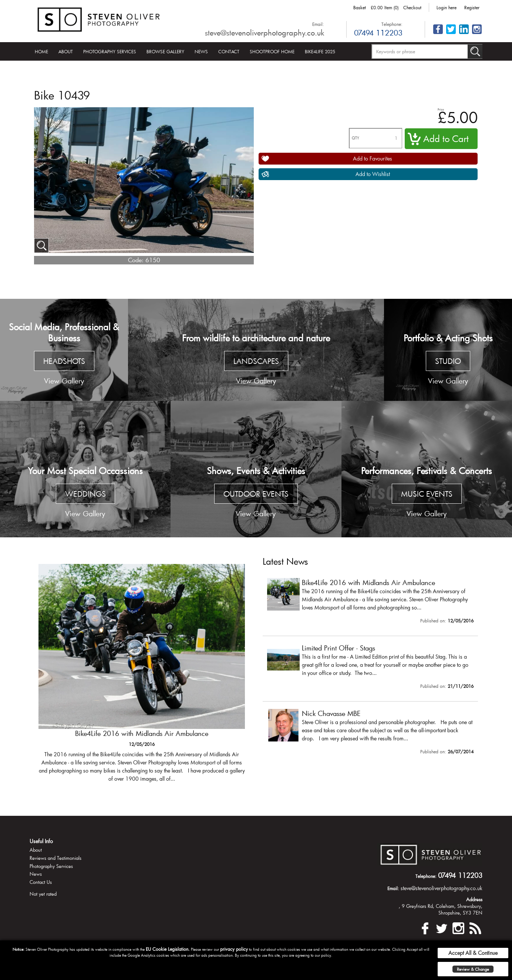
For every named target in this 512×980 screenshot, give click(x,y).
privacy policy (234, 949)
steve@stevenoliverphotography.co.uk (265, 33)
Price (441, 109)
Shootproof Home (272, 51)
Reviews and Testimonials (55, 858)
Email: (318, 24)
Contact (229, 51)
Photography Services (110, 51)
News (201, 51)
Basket (360, 7)
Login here (447, 7)
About (66, 51)
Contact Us (41, 882)
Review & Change (473, 969)
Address (474, 899)
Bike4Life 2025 (320, 51)
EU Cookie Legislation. (168, 949)
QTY (356, 138)
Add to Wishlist (373, 174)
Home (41, 51)
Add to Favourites (373, 158)
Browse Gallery (165, 51)
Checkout (412, 7)
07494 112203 (378, 33)
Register (472, 7)
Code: (136, 260)
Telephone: (392, 24)
